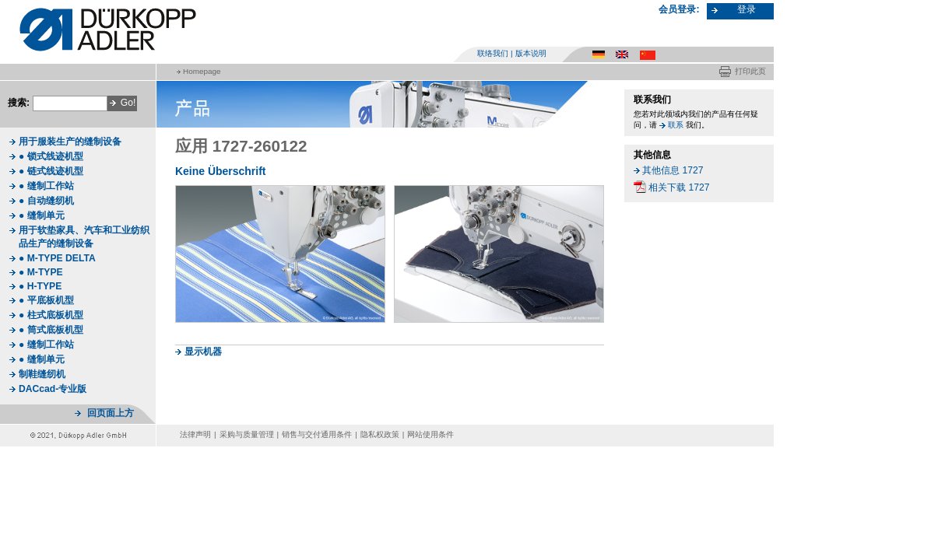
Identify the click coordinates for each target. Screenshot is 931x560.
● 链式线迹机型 (51, 171)
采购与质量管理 (247, 434)
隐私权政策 (380, 434)
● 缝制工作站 (46, 186)
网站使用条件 (430, 434)
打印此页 (750, 71)
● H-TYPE (40, 286)
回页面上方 (111, 413)
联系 (676, 125)
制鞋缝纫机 (42, 374)
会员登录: (679, 9)
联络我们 (493, 53)
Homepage (202, 71)
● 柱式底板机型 (51, 315)
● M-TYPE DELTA (57, 258)
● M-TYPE (41, 272)
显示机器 (203, 352)
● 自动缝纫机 (46, 201)
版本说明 (531, 53)
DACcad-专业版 (53, 389)
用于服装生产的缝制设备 (70, 142)
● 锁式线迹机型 (51, 156)
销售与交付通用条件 (317, 434)
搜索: (19, 103)
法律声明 (195, 434)
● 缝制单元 (42, 215)
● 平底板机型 (46, 300)
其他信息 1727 (673, 170)
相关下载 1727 (679, 187)
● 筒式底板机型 (51, 330)
